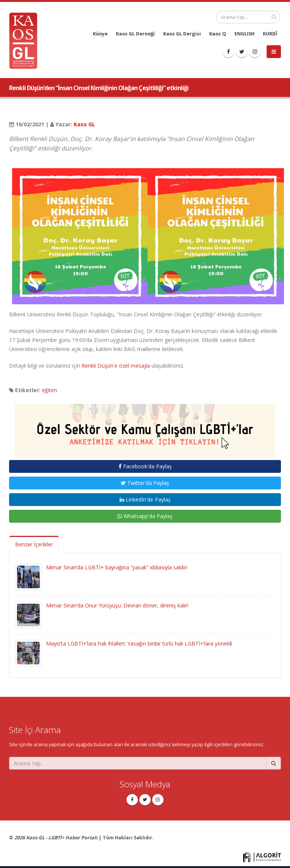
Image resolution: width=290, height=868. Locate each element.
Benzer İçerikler (34, 544)
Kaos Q (218, 34)
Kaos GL (84, 124)
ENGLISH (244, 34)
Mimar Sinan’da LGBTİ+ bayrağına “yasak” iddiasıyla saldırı (117, 567)
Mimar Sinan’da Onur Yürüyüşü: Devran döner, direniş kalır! (117, 605)
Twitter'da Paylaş (145, 483)
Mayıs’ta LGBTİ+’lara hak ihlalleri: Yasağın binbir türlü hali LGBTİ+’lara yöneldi (139, 643)
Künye (100, 34)
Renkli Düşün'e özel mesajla (116, 366)
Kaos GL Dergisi (182, 34)
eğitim (49, 390)
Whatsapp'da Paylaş (145, 516)
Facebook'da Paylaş (145, 466)
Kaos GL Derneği (135, 34)
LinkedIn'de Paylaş (145, 499)
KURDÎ (270, 34)
